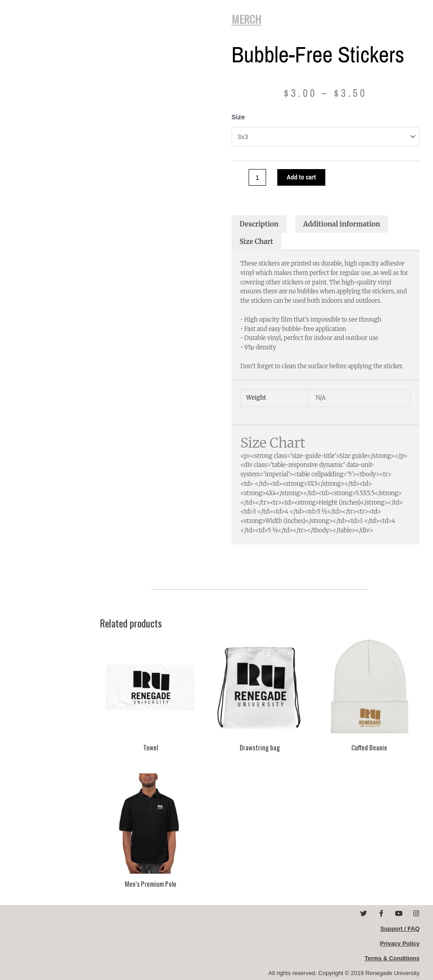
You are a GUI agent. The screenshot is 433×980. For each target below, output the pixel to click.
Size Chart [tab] (256, 241)
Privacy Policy (400, 943)
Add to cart (301, 177)
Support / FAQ (400, 928)
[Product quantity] (257, 177)
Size (238, 117)
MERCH (246, 19)
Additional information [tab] (342, 224)
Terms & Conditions (392, 958)
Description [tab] (259, 224)
